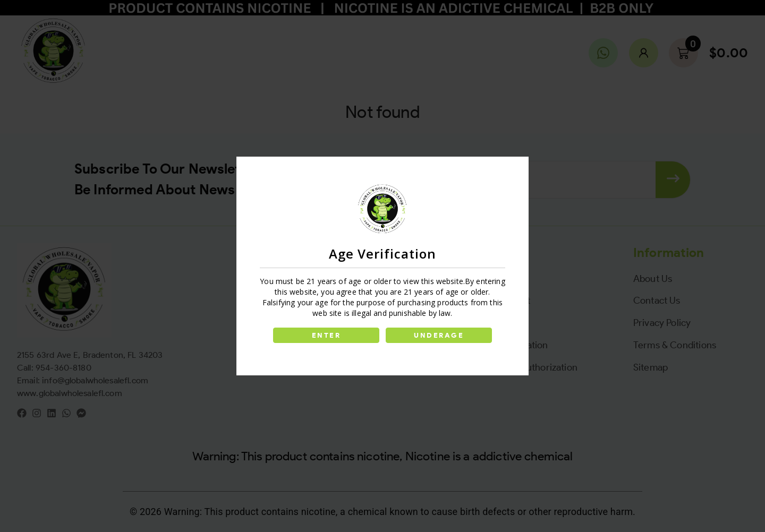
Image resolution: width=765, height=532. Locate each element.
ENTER (325, 335)
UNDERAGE (440, 335)
